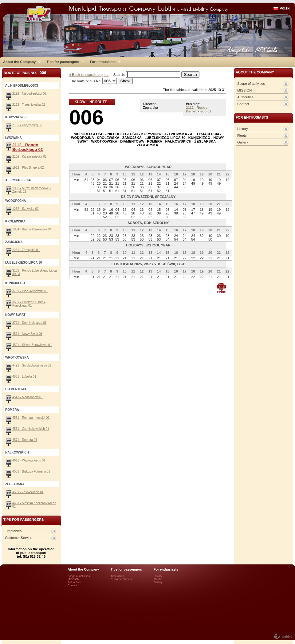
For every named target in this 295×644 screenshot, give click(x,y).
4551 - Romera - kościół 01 (31, 418)
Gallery (243, 142)
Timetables (13, 531)
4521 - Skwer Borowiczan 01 (32, 345)
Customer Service (19, 538)
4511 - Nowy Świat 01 (27, 334)
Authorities (245, 97)
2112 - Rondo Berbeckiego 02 (199, 109)
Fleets (242, 135)
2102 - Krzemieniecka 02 (29, 157)
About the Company (20, 62)
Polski (285, 8)
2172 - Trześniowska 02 (29, 105)
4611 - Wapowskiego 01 (29, 460)
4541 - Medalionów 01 (28, 397)
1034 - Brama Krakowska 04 (32, 229)
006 (86, 117)
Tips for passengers (64, 62)
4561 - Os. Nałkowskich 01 (31, 429)
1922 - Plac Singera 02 (28, 168)
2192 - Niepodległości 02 (29, 94)
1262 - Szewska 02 (26, 209)
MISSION (244, 90)
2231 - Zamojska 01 (26, 250)
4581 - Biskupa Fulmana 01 (31, 471)
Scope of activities (251, 84)
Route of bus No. (25, 73)
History (243, 129)
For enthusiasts (104, 62)
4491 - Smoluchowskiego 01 (32, 365)
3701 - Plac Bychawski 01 (30, 291)
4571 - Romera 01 (25, 440)
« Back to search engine (89, 75)
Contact (243, 104)
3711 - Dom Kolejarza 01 (29, 323)
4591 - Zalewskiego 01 (28, 492)
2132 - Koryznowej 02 (27, 125)
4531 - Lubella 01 (24, 377)
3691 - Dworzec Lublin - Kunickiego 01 (29, 304)
